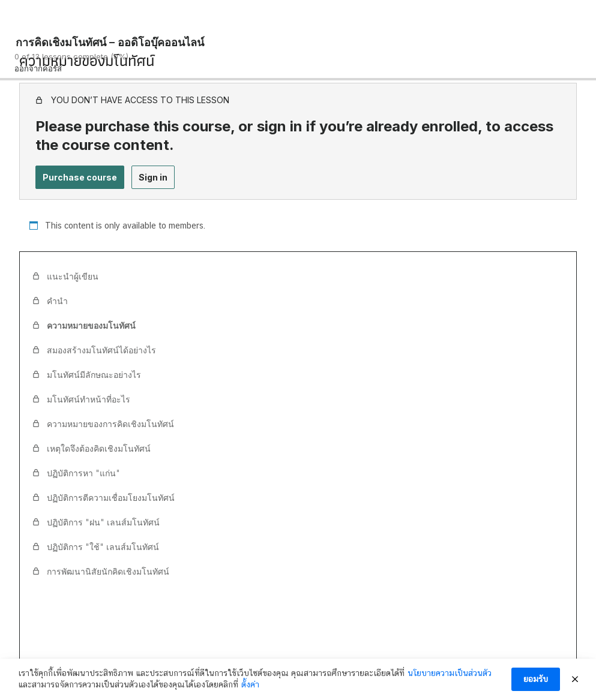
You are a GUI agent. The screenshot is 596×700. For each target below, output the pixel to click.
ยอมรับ (536, 680)
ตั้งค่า (250, 686)
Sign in (153, 177)
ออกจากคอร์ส (38, 68)
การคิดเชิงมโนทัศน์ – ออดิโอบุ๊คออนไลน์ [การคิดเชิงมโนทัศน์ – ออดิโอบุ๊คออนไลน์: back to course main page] (110, 42)
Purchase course (80, 177)
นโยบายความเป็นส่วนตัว (450, 674)
